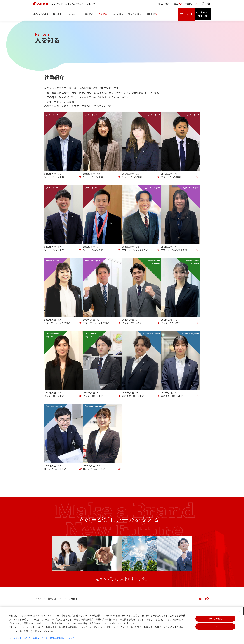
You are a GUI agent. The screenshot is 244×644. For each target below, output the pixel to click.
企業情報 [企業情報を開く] (189, 4)
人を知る (103, 14)
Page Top (202, 599)
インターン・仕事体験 (203, 14)
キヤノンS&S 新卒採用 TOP (48, 598)
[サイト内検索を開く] (203, 4)
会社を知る (118, 14)
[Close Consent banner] (240, 611)
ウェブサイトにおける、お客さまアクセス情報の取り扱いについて (41, 638)
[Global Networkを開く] (209, 4)
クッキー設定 (215, 619)
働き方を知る (135, 14)
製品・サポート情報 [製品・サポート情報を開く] (168, 4)
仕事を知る (88, 14)
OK (215, 626)
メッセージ (72, 14)
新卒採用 (57, 14)
